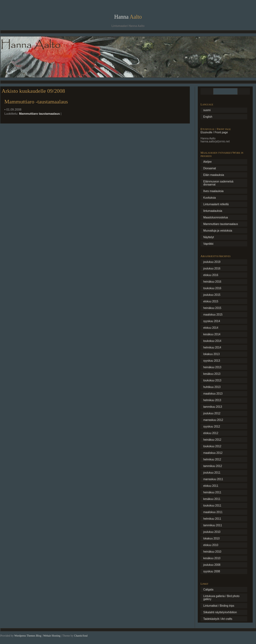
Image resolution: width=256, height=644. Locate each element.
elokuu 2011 (211, 486)
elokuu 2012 (211, 433)
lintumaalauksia (213, 211)
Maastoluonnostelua (216, 217)
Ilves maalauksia (213, 191)
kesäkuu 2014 (212, 334)
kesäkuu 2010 (212, 558)
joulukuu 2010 (212, 532)
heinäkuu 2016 (212, 282)
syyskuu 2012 (212, 427)
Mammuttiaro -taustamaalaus (36, 102)
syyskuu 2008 (212, 571)
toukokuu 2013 (212, 380)
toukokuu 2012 (212, 446)
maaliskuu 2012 (213, 453)
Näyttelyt (209, 237)
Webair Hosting (52, 636)
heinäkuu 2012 (212, 440)
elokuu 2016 (211, 275)
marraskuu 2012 (213, 420)
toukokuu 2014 (212, 341)
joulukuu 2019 (212, 262)
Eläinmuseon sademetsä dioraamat (218, 183)
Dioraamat (210, 168)
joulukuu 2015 (212, 295)
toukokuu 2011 (212, 506)
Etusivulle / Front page (214, 132)
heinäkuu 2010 (212, 552)
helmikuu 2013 (212, 400)
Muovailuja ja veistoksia (218, 231)
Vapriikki (208, 244)
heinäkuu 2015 (212, 308)
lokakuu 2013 (212, 354)
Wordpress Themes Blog (28, 636)
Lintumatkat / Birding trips (219, 606)
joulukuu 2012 (212, 413)
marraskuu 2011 (213, 479)
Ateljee (208, 162)
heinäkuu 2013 (212, 367)
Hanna (128, 17)
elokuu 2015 (211, 301)
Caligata (208, 590)
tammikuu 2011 (213, 525)
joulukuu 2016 (212, 268)
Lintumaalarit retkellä (216, 204)
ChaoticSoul (81, 636)
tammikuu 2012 (213, 466)
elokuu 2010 (211, 545)
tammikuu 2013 (213, 407)
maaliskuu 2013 (213, 394)
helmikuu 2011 (212, 519)
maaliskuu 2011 (213, 512)
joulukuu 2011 (212, 473)
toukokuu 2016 (212, 288)
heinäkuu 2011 (212, 492)
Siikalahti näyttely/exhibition (220, 612)
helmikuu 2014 (212, 348)
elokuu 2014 (211, 328)
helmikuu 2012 (212, 459)
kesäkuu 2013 (212, 374)
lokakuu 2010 (212, 538)
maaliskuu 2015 (213, 315)
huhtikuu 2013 (212, 387)
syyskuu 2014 (212, 321)
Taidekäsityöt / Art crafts (218, 619)
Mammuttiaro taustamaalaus (39, 114)
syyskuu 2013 (212, 361)
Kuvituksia (210, 198)
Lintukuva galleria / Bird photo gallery (221, 598)
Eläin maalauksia (214, 175)
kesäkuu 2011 (212, 499)
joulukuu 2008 (212, 565)
